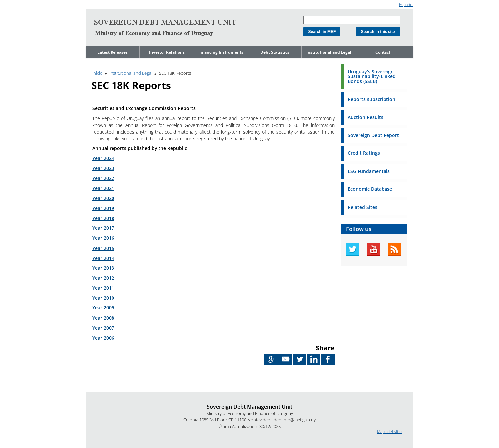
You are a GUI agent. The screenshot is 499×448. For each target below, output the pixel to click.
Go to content (98, 3)
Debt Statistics (275, 52)
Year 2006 (103, 338)
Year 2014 (103, 258)
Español (406, 4)
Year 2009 (103, 308)
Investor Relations (167, 52)
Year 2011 (103, 288)
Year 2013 (103, 268)
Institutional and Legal (329, 52)
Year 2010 (103, 298)
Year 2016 (103, 238)
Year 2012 (103, 278)
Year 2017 (103, 228)
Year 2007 (103, 328)
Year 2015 (103, 248)
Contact (383, 52)
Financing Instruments (221, 52)
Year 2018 (103, 218)
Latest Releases (113, 52)
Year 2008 (103, 318)
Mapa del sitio (389, 432)
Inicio (97, 73)
